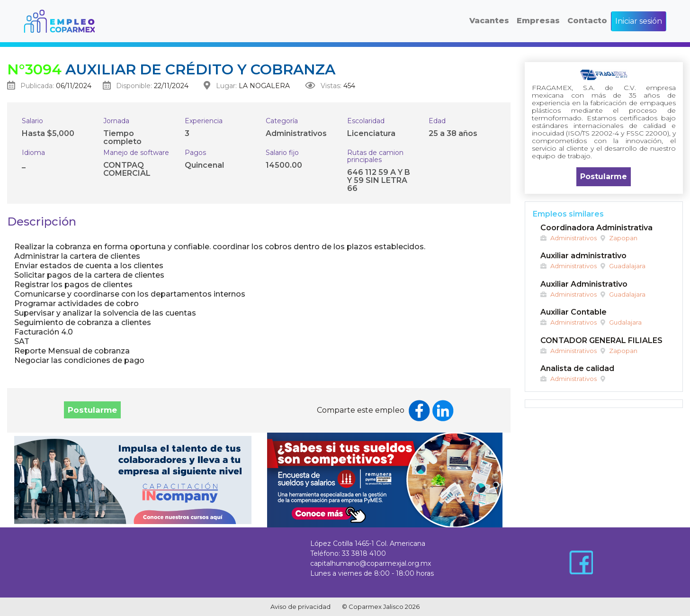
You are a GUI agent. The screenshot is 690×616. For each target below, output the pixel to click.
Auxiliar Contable (574, 312)
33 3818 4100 (364, 553)
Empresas (538, 21)
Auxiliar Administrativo (584, 284)
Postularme (92, 410)
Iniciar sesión (639, 21)
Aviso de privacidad (300, 607)
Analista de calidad (577, 368)
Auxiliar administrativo (583, 256)
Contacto (587, 21)
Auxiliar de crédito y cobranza (171, 69)
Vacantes (489, 21)
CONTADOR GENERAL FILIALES (601, 340)
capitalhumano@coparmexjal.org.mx (371, 563)
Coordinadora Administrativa (596, 228)
